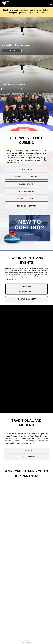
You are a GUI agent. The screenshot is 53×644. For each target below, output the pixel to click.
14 (33, 128)
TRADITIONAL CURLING (26, 456)
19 (42, 128)
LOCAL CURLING (27, 170)
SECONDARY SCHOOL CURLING (27, 177)
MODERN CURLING (26, 451)
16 (37, 128)
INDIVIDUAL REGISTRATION (26, 206)
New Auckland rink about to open (16, 45)
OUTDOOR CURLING (27, 191)
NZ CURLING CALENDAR (26, 299)
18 (40, 128)
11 (28, 128)
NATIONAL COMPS (26, 286)
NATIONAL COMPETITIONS (26, 199)
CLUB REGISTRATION (27, 184)
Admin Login (27, 642)
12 (30, 128)
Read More (12, 51)
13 (31, 128)
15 (35, 128)
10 (26, 128)
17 (38, 128)
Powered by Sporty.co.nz (26, 640)
